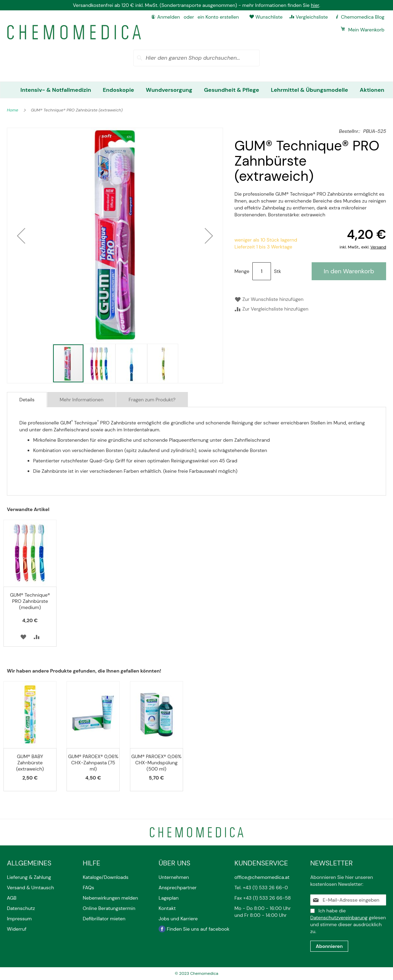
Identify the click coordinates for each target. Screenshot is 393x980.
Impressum (19, 919)
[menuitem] (56, 90)
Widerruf (17, 929)
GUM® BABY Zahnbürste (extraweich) (30, 763)
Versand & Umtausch (31, 888)
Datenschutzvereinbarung (339, 918)
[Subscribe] (329, 946)
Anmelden (169, 17)
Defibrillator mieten (104, 919)
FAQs (88, 888)
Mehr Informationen (82, 400)
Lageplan (169, 898)
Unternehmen (174, 877)
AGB (12, 898)
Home (13, 110)
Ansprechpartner (178, 888)
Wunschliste (269, 17)
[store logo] (74, 32)
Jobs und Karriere (178, 919)
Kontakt (168, 908)
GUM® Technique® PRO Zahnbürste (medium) (30, 601)
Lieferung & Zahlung (29, 877)
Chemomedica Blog (363, 17)
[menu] (196, 90)
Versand (378, 247)
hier (315, 5)
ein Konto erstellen (218, 17)
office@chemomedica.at (262, 877)
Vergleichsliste (312, 17)
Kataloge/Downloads (106, 877)
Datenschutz (21, 908)
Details (27, 400)
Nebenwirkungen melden (110, 898)
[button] (21, 236)
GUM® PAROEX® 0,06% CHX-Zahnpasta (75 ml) (93, 763)
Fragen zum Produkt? (152, 400)
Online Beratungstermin (109, 908)
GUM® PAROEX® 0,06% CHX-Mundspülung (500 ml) (157, 763)
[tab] (27, 400)
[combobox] (197, 58)
